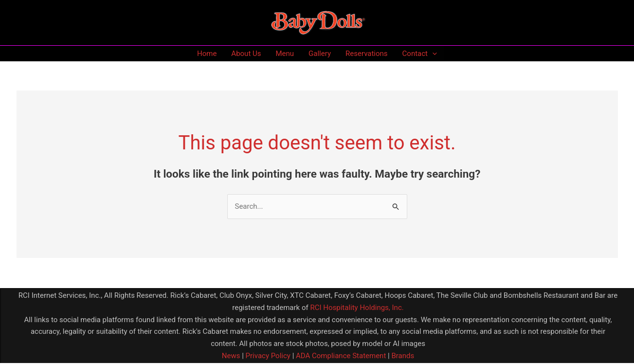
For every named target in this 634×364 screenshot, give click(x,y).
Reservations (367, 54)
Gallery (320, 54)
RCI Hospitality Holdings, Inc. (357, 308)
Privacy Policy (267, 356)
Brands (403, 356)
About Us (246, 54)
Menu (285, 54)
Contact (420, 54)
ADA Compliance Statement (341, 356)
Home (207, 54)
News (231, 356)
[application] (432, 54)
